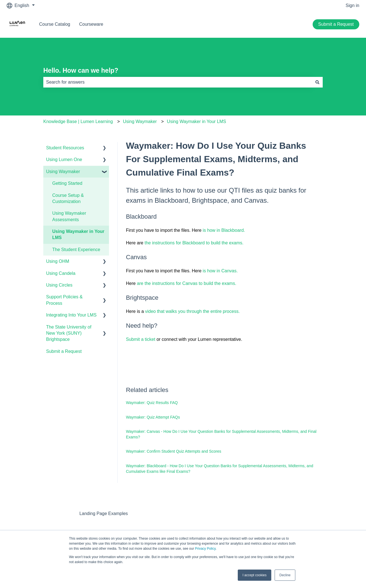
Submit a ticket (141, 339)
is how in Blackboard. (224, 230)
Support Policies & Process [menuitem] (64, 300)
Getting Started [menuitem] (67, 183)
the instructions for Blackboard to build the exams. (194, 243)
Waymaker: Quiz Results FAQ (152, 403)
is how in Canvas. (221, 271)
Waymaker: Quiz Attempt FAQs (153, 417)
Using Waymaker (140, 121)
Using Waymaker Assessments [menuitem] (69, 216)
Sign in (352, 5)
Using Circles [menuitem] (59, 285)
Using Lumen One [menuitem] (64, 160)
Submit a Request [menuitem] (64, 351)
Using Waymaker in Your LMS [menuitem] (78, 234)
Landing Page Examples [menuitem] (104, 513)
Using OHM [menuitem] (58, 261)
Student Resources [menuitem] (65, 148)
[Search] (317, 82)
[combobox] (178, 82)
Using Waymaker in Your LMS (196, 121)
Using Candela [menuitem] (61, 273)
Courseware (91, 24)
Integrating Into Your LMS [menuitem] (71, 315)
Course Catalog (55, 24)
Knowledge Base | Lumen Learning (78, 121)
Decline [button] (285, 575)
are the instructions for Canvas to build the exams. (187, 283)
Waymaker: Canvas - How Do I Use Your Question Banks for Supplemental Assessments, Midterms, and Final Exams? (221, 434)
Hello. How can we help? (81, 70)
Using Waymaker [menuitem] (63, 172)
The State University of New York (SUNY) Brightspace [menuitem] (69, 333)
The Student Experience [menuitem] (76, 250)
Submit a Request (336, 24)
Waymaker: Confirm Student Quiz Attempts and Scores (174, 451)
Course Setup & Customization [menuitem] (68, 198)
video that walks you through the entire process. (192, 311)
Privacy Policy (205, 549)
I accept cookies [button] (255, 575)
